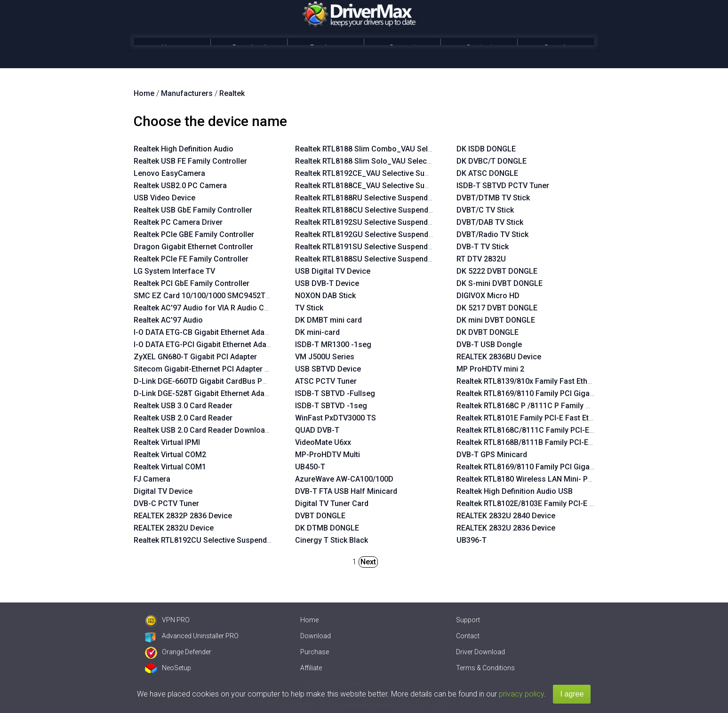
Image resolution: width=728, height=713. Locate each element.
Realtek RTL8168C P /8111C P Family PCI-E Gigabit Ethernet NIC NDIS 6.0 (581, 406)
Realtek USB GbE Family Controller (193, 210)
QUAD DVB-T (317, 430)
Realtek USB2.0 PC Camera (180, 186)
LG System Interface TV (174, 271)
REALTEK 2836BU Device (499, 357)
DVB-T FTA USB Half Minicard (346, 491)
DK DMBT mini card (328, 320)
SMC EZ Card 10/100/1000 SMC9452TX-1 (205, 296)
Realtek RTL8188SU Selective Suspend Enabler (375, 259)
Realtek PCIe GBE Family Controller (194, 234)
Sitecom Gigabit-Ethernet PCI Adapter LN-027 (212, 369)
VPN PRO (167, 620)
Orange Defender (178, 652)
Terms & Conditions (485, 668)
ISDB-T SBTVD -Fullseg (335, 393)
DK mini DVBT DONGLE (496, 320)
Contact (479, 48)
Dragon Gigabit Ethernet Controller (193, 247)
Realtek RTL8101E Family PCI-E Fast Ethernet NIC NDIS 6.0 (556, 418)
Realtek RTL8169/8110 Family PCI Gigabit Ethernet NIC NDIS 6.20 (567, 467)
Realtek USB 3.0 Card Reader (183, 406)
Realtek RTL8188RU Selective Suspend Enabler (375, 198)
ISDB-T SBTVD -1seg (331, 406)
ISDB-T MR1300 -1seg (333, 345)
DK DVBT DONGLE (488, 332)
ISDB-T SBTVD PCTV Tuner (503, 186)
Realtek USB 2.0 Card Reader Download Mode (212, 430)
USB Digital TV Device (333, 271)
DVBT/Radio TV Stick (492, 234)
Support (402, 48)
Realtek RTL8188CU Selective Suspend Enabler (376, 210)
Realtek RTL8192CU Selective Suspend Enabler (214, 540)
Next (368, 562)
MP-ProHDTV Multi (328, 455)
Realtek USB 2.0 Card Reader (183, 418)
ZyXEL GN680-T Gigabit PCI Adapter (195, 357)
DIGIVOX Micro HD (488, 296)
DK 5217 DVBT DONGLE (497, 308)
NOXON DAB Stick (325, 296)
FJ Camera (152, 479)
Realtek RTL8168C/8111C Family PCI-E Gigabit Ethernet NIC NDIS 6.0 (574, 430)
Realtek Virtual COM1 (170, 467)
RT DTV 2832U (481, 259)
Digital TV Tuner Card (332, 503)
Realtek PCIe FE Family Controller (191, 259)
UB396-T (472, 540)
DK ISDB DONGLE (486, 149)
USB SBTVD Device (328, 369)
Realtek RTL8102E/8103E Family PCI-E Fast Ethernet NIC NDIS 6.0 (568, 503)
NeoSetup (168, 668)
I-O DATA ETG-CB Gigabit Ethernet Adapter (206, 332)
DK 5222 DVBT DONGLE (497, 271)
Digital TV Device (163, 491)
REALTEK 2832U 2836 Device (506, 528)
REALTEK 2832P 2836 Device (183, 516)
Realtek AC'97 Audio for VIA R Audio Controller (214, 308)
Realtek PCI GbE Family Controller (192, 283)
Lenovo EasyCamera (169, 173)
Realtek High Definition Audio (184, 149)
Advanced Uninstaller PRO (192, 636)
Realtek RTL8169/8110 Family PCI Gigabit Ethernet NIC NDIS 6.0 (565, 393)
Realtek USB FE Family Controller (190, 161)
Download (249, 48)
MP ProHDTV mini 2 (490, 369)
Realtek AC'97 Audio (168, 320)
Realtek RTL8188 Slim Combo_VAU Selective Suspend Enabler (402, 149)
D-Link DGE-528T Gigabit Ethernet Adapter (206, 393)
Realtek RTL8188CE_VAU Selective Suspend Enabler (384, 186)
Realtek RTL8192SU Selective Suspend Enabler (375, 222)
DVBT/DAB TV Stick (490, 222)
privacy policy (521, 694)
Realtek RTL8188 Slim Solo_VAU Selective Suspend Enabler (397, 161)
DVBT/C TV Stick (485, 210)
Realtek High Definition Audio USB (515, 491)
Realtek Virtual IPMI (167, 442)
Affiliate (311, 668)
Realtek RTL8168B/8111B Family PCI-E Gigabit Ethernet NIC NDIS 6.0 (573, 442)
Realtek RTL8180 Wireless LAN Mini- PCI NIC (533, 479)
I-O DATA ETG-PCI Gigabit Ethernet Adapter (207, 345)
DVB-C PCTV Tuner (166, 503)
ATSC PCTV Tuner (326, 381)
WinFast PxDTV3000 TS (336, 418)
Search (556, 48)
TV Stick (309, 308)
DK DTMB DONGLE (327, 528)
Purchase (326, 48)
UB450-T (310, 467)
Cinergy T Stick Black (332, 540)
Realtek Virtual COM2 (170, 455)
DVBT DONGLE (320, 516)
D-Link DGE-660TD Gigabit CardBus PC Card (210, 381)
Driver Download (480, 652)
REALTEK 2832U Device (174, 528)
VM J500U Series (325, 357)
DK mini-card (317, 332)
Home (172, 48)
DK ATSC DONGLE (487, 173)
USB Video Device (164, 198)
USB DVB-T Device (327, 283)
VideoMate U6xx (323, 442)
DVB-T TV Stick (483, 247)
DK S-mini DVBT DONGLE (500, 283)
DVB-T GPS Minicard (492, 455)
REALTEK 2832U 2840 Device (506, 516)
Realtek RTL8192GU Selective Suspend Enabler (376, 234)
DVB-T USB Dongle (489, 345)
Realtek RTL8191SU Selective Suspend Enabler (375, 247)
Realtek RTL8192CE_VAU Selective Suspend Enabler (384, 173)
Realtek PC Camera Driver (178, 222)
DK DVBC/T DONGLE (492, 161)
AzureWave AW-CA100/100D (344, 479)
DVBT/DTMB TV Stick (493, 198)
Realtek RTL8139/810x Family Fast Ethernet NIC (538, 381)
